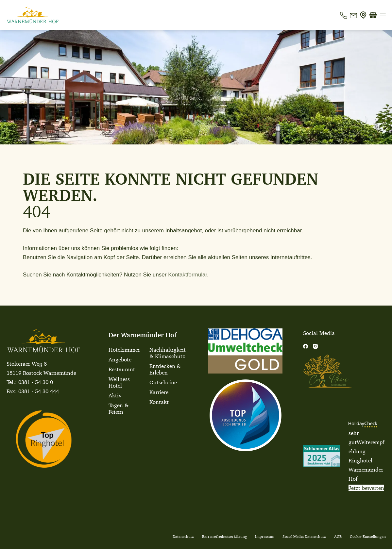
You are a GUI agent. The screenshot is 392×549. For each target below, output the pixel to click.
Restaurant (122, 369)
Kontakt (159, 402)
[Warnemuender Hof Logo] (33, 15)
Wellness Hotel (119, 382)
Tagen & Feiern (119, 408)
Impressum (265, 536)
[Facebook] (306, 346)
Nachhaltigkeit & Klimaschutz (167, 353)
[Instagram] (315, 346)
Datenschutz (183, 536)
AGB (338, 536)
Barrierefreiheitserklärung (224, 536)
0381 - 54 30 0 (36, 382)
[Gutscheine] (373, 15)
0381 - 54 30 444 (39, 391)
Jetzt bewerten (366, 488)
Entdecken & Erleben (165, 369)
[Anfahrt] (363, 15)
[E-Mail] (353, 15)
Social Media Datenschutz (304, 536)
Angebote (120, 359)
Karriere (159, 392)
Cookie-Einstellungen (368, 536)
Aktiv (115, 395)
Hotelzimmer (124, 350)
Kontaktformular (187, 275)
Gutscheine (163, 382)
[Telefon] (344, 15)
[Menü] (383, 15)
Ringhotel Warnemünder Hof (366, 470)
